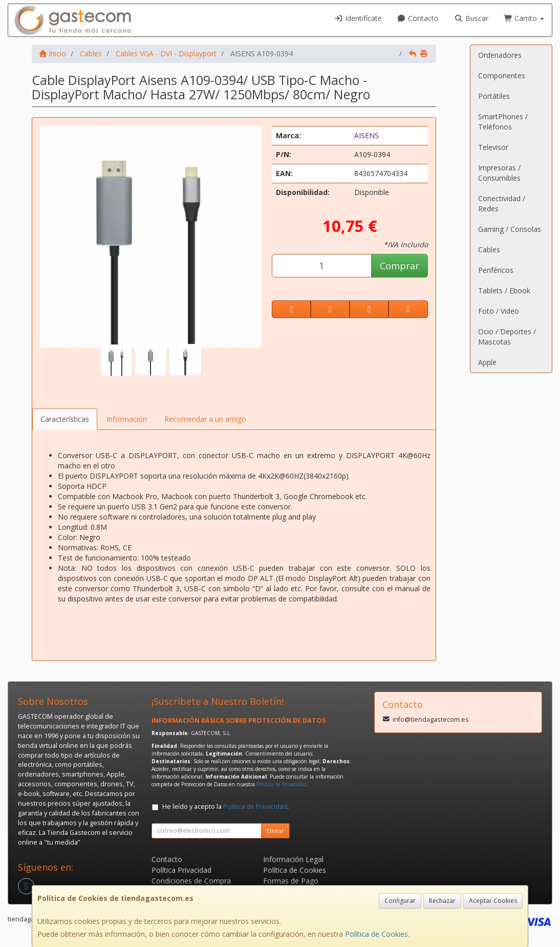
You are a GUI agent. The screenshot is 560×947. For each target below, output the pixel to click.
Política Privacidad (181, 870)
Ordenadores (500, 55)
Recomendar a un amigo (205, 419)
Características (65, 419)
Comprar (400, 266)
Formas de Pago (291, 881)
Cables (489, 250)
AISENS (367, 135)
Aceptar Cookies (493, 901)
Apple (487, 362)
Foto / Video (499, 311)
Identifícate (358, 18)
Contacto (418, 18)
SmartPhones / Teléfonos (503, 122)
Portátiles (494, 96)
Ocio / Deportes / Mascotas (507, 337)
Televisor (493, 147)
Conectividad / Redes (502, 203)
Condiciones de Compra (191, 881)
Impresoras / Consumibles (499, 173)
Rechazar (442, 901)
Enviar (275, 831)
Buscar (471, 18)
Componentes (502, 76)
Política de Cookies (376, 934)
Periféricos (496, 270)
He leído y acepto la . (225, 806)
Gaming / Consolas (510, 229)
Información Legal (293, 859)
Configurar (400, 901)
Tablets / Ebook (504, 290)
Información (127, 419)
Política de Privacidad (281, 784)
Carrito (524, 18)
